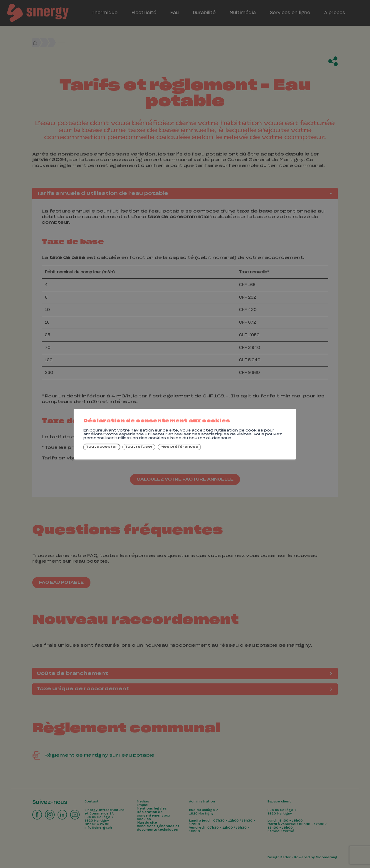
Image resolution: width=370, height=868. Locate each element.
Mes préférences (179, 447)
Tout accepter (102, 447)
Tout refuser (139, 447)
